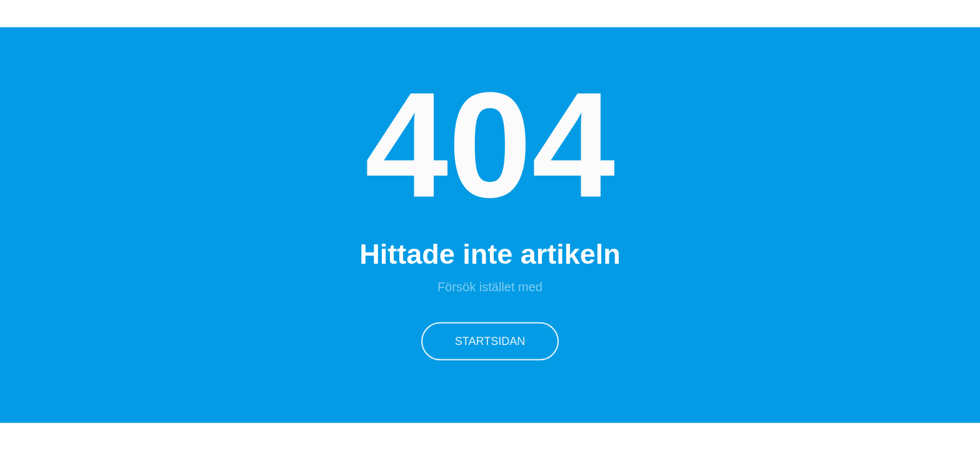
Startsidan (490, 340)
